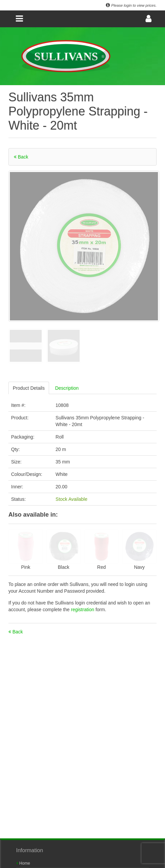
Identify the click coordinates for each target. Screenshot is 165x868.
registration (83, 610)
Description (67, 388)
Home (23, 863)
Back (21, 157)
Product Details (29, 388)
